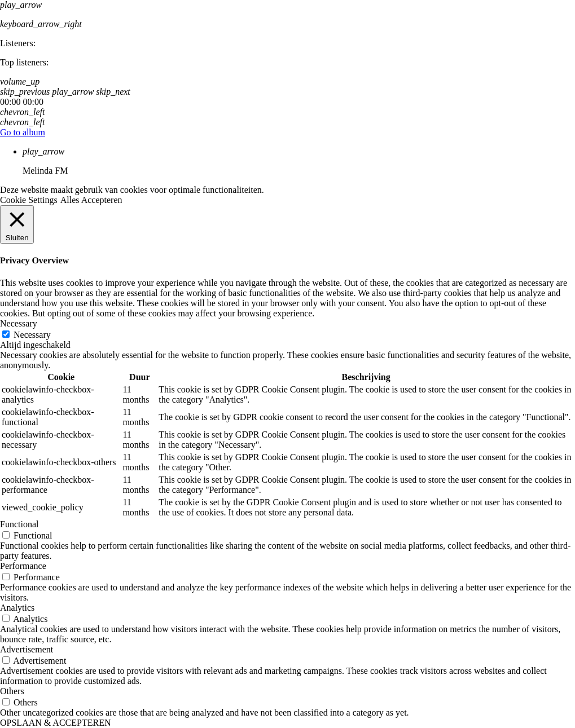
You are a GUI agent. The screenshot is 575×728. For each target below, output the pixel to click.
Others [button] (12, 691)
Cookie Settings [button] (29, 200)
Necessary (32, 335)
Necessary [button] (19, 323)
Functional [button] (19, 524)
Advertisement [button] (27, 649)
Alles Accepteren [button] (91, 200)
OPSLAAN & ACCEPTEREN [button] (55, 723)
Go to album (23, 132)
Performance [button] (23, 566)
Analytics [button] (17, 608)
